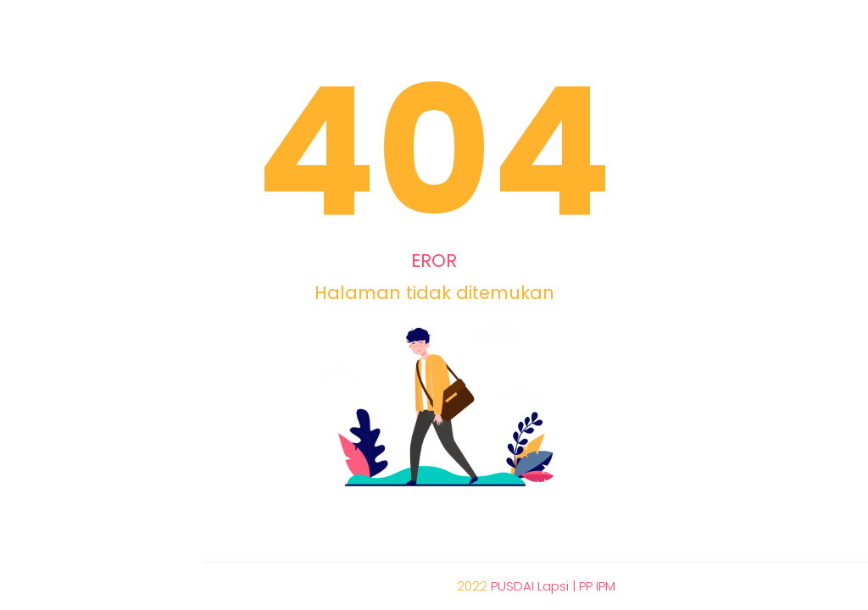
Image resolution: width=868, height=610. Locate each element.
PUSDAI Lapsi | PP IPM (553, 586)
